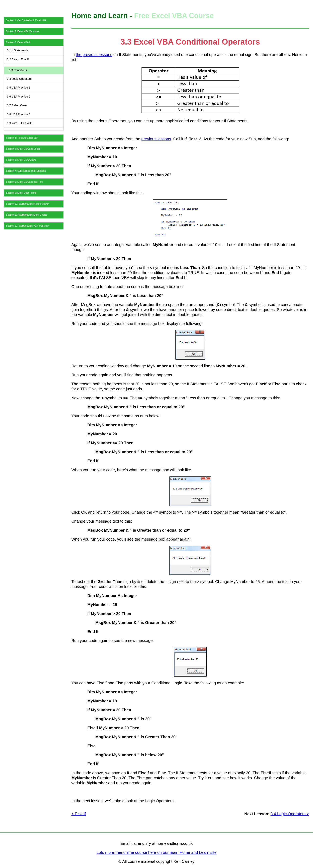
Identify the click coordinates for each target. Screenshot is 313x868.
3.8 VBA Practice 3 (19, 114)
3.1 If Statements (18, 50)
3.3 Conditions (18, 70)
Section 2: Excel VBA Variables (22, 31)
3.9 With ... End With (20, 123)
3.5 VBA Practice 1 (19, 88)
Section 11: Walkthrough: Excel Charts (26, 215)
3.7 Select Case (17, 105)
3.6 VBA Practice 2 (19, 97)
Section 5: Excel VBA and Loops (23, 149)
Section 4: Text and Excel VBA (22, 138)
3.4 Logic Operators (19, 79)
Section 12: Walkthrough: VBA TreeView (27, 226)
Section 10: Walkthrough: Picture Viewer (27, 204)
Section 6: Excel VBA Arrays (21, 160)
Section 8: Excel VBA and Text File (24, 182)
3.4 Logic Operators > (290, 814)
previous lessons (156, 139)
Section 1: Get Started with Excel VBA (26, 20)
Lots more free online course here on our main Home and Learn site (156, 852)
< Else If (79, 814)
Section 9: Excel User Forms (21, 193)
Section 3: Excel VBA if (18, 42)
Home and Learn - (103, 16)
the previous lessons (94, 55)
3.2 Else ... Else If (18, 59)
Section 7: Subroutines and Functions (26, 171)
